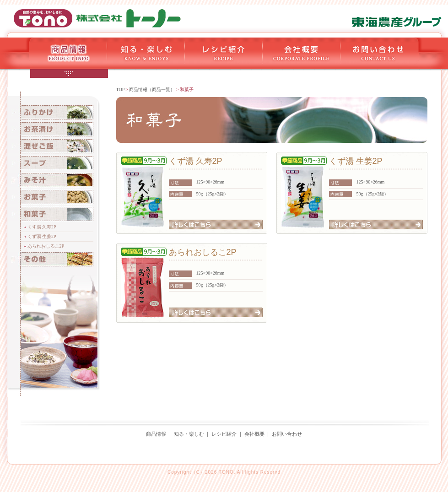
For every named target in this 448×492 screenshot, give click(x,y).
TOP (120, 89)
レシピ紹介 (224, 434)
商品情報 (156, 434)
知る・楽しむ (189, 434)
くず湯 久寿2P (42, 227)
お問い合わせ (287, 434)
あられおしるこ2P (46, 246)
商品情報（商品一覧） (152, 89)
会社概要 (254, 434)
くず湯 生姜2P (42, 236)
